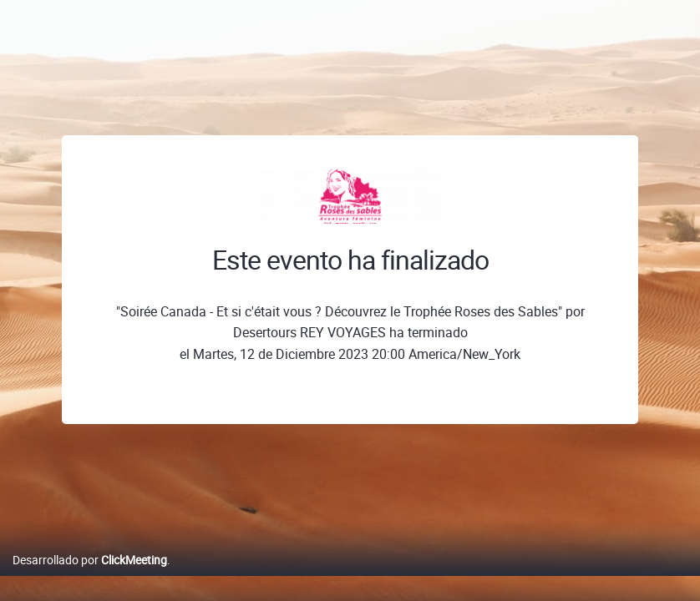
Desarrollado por (90, 577)
